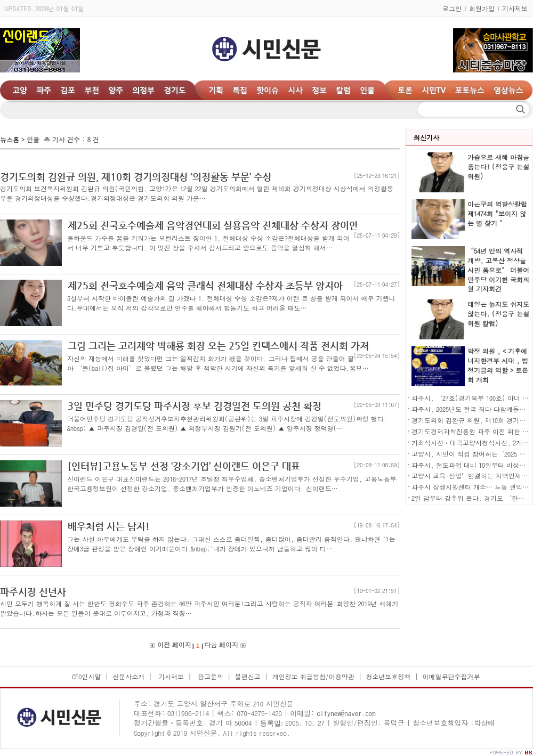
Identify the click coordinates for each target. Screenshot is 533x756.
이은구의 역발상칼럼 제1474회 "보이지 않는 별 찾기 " (497, 213)
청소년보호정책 (389, 676)
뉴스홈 (10, 139)
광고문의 (209, 676)
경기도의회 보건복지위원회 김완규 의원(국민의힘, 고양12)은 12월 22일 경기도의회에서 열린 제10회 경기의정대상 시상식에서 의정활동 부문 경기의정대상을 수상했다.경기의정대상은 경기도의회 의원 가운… (197, 193)
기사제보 (515, 8)
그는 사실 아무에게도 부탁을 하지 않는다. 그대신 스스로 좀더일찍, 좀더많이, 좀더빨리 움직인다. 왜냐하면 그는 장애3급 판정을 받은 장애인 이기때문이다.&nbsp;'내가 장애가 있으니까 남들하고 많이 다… (231, 544)
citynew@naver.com (346, 713)
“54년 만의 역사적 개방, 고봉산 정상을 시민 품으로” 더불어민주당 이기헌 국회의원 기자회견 (498, 270)
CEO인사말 (86, 676)
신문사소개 (128, 676)
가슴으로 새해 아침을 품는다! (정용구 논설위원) (498, 166)
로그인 (452, 8)
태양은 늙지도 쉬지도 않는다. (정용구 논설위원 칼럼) (498, 314)
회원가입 (482, 8)
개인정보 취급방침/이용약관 (313, 676)
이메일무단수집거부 (451, 676)
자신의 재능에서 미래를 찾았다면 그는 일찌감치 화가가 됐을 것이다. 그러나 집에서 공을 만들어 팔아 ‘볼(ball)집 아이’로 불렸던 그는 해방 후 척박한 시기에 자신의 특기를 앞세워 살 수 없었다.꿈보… (218, 363)
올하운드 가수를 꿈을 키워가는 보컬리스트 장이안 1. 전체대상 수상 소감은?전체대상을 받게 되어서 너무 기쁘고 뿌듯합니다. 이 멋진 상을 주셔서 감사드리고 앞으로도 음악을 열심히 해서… (208, 243)
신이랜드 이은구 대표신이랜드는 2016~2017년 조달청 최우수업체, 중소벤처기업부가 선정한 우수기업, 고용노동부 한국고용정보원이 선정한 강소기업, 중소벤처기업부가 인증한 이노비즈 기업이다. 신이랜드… (232, 483)
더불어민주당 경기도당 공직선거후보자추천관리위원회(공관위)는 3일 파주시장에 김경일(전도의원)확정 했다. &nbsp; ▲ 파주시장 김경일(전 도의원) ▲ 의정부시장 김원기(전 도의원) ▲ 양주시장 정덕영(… (227, 423)
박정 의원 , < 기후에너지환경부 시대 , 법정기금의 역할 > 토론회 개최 (498, 365)
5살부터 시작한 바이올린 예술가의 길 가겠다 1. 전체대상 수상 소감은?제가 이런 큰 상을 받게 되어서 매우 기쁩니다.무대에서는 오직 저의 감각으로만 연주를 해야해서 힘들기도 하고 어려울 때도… (231, 303)
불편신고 (248, 676)
